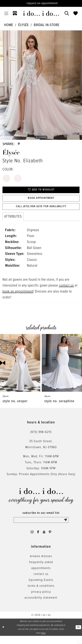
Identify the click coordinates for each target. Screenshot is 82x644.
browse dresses (41, 564)
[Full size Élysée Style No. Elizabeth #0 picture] (41, 85)
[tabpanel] (41, 85)
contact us (66, 291)
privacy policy (41, 600)
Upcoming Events (41, 588)
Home (9, 25)
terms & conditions (41, 594)
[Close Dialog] (4, 635)
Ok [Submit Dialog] (78, 635)
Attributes (13, 222)
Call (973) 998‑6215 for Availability (41, 211)
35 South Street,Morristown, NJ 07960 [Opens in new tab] (41, 450)
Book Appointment (41, 202)
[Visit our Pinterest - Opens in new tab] (52, 539)
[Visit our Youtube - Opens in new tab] (45, 539)
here (43, 641)
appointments (41, 576)
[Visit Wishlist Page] (75, 13)
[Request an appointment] (41, 3)
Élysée (23, 25)
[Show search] (67, 13)
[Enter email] (41, 526)
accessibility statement (41, 606)
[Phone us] (15, 13)
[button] (6, 13)
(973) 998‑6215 (41, 438)
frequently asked (41, 570)
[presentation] (20, 368)
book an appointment (18, 297)
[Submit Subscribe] (66, 526)
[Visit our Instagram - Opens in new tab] (30, 539)
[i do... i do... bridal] (41, 13)
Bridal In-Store (47, 25)
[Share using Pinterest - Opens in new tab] (19, 145)
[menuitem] (6, 13)
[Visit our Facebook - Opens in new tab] (37, 539)
